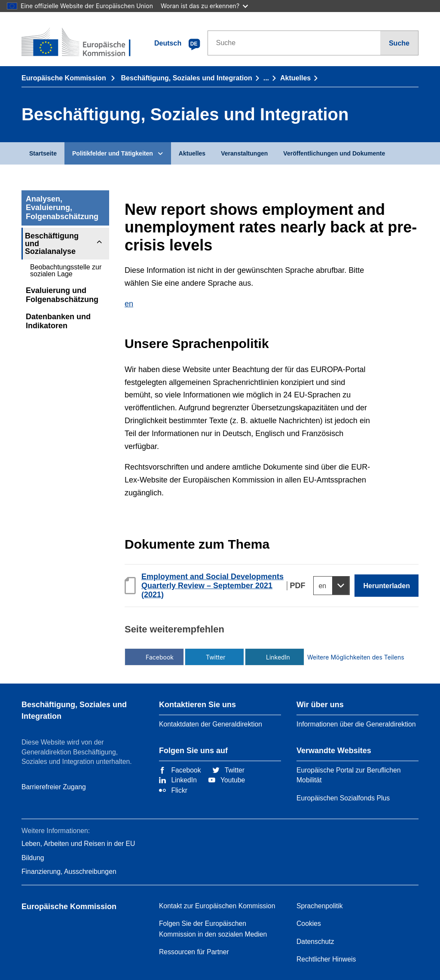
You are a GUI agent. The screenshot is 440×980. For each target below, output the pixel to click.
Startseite (43, 153)
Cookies (309, 924)
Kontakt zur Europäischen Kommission (217, 906)
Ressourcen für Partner (194, 952)
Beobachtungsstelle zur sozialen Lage (66, 270)
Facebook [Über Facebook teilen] (160, 657)
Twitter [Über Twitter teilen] (215, 657)
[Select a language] (332, 586)
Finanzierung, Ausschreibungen (69, 872)
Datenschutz (315, 942)
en (129, 304)
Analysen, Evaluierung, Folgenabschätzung (62, 208)
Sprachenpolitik (320, 906)
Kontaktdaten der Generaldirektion (211, 724)
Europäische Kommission (65, 78)
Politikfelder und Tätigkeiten (113, 153)
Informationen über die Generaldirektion (356, 724)
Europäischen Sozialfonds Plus (343, 798)
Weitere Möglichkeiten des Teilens (336, 657)
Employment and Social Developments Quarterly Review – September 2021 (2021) (212, 585)
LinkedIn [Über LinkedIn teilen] (278, 657)
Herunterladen (387, 586)
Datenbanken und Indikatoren (58, 321)
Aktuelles (295, 78)
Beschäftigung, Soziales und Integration (187, 78)
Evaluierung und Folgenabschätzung (62, 295)
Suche (399, 43)
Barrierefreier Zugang (54, 787)
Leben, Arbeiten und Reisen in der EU (78, 844)
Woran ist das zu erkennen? (204, 6)
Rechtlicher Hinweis (326, 959)
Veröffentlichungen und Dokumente (334, 153)
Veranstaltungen (244, 153)
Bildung (33, 858)
